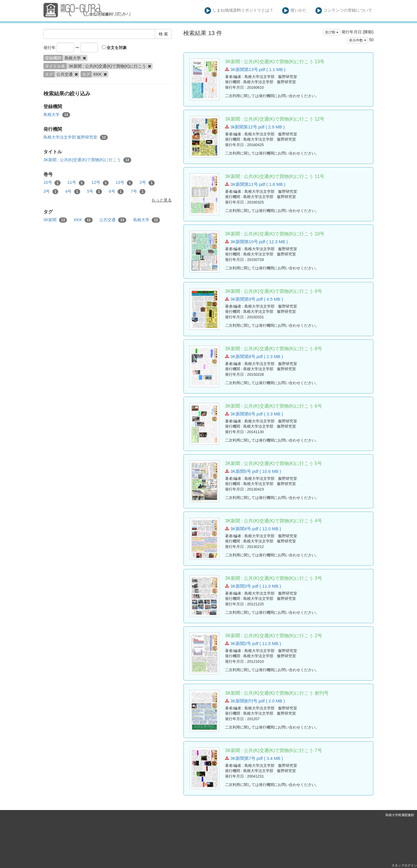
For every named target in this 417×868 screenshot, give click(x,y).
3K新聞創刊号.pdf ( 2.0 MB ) (255, 701)
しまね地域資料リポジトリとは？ (239, 11)
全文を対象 (115, 48)
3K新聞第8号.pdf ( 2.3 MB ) (254, 356)
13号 (124, 183)
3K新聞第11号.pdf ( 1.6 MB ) (255, 184)
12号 (100, 183)
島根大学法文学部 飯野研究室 (76, 137)
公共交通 (113, 220)
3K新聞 (55, 220)
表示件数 (357, 40)
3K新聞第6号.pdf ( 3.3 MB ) (254, 414)
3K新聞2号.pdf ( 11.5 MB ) (253, 643)
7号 (138, 192)
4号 (73, 192)
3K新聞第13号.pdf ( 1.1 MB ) (255, 69)
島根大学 (57, 115)
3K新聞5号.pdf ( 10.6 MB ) (253, 471)
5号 (95, 192)
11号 (76, 183)
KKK (83, 220)
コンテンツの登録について (344, 11)
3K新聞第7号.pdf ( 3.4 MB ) (254, 758)
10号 (52, 183)
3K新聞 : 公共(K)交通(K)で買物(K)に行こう (87, 160)
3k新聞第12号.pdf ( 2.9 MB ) (255, 127)
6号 (116, 192)
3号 (51, 192)
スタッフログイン (404, 865)
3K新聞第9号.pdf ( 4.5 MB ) (254, 299)
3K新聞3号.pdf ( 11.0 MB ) (253, 586)
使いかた (294, 11)
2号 (147, 183)
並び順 (332, 32)
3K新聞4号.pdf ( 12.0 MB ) (253, 529)
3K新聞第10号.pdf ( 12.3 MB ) (256, 242)
